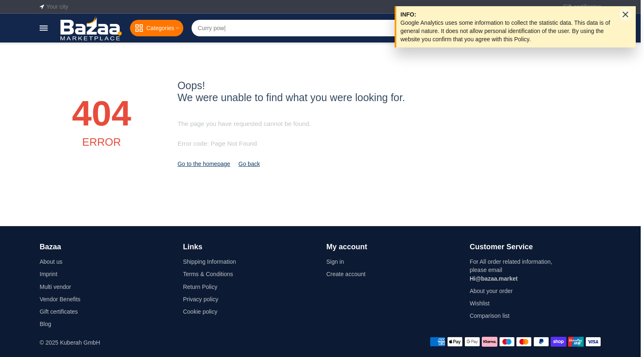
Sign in (335, 262)
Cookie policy (200, 312)
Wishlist (480, 303)
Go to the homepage (204, 164)
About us (51, 262)
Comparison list (490, 316)
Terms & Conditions (208, 274)
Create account (346, 274)
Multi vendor (55, 287)
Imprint (49, 274)
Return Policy (200, 287)
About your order (491, 291)
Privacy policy (201, 299)
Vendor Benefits (60, 299)
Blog (45, 324)
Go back (249, 164)
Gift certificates (59, 312)
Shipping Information (209, 262)
